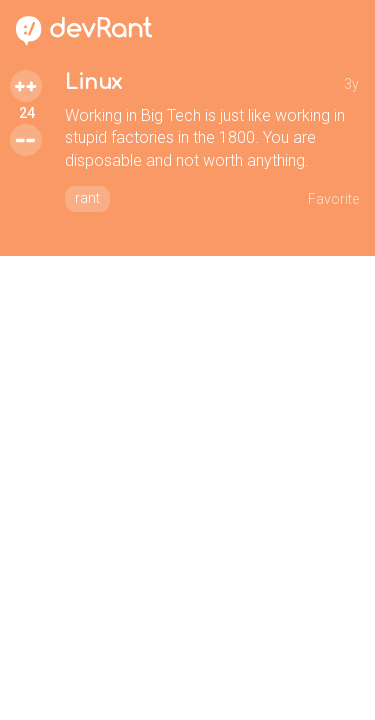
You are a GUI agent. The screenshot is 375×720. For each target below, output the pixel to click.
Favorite (333, 199)
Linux (93, 82)
